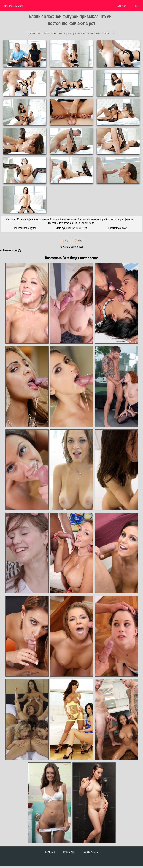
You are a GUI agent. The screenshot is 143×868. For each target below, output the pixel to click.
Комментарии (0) (12, 250)
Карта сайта (91, 852)
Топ (137, 6)
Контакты (69, 852)
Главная (50, 852)
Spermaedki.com (13, 6)
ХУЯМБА (122, 6)
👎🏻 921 (78, 241)
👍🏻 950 (65, 241)
